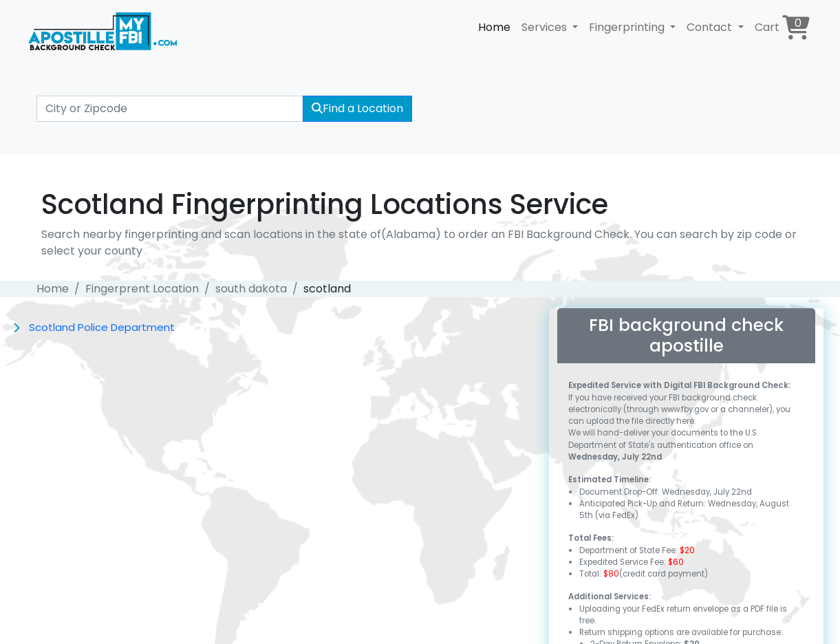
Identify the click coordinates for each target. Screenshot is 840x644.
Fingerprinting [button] (628, 27)
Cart (782, 27)
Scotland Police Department (102, 327)
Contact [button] (711, 27)
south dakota (251, 289)
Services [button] (546, 27)
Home (494, 27)
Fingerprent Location (142, 289)
